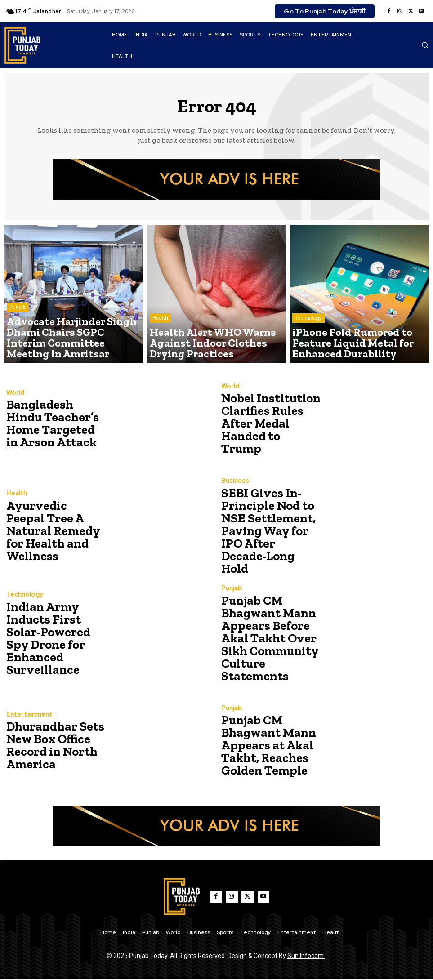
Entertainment (29, 719)
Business (234, 493)
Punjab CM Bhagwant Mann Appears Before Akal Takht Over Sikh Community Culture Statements (271, 638)
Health (160, 337)
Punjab (18, 330)
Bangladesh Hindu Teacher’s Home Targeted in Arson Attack (53, 424)
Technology (308, 337)
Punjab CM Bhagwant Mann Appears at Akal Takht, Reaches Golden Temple (263, 746)
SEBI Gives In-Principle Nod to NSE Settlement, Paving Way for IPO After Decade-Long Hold (270, 531)
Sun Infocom (306, 957)
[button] (425, 45)
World (15, 397)
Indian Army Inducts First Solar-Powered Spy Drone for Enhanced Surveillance (55, 638)
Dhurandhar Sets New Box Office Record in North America (49, 746)
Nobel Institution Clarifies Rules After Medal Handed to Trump (271, 424)
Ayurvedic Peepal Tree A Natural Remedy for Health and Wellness (53, 531)
